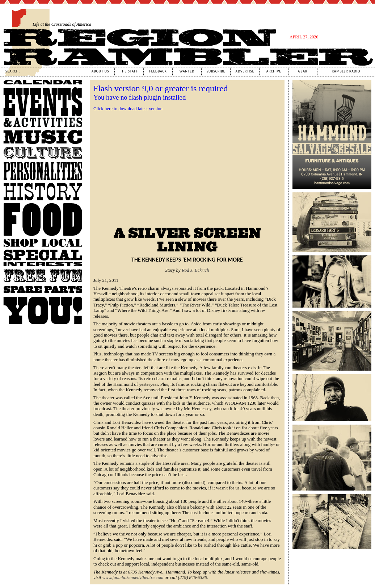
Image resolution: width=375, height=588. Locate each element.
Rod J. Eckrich (195, 270)
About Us (100, 71)
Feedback (158, 71)
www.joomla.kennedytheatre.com (133, 577)
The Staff (129, 71)
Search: (13, 71)
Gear (303, 71)
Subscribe (216, 71)
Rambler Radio (346, 71)
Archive (274, 71)
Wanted (187, 71)
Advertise (245, 71)
